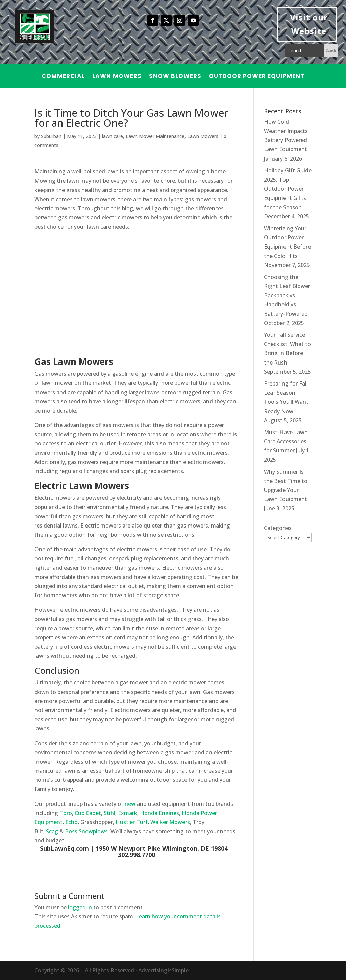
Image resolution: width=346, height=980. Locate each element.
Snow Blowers (175, 77)
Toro (66, 813)
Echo (71, 822)
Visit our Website (309, 24)
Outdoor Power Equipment (257, 77)
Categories (278, 528)
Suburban (51, 136)
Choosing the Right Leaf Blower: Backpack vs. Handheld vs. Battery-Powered (288, 295)
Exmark (128, 813)
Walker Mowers (170, 822)
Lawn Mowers (117, 77)
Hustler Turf (132, 822)
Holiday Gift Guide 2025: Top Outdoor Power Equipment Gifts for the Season (288, 189)
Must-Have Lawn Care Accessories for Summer (286, 441)
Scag (52, 831)
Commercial (63, 77)
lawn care (113, 136)
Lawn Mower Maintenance (155, 136)
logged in (80, 907)
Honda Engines (159, 813)
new (130, 804)
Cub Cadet (88, 813)
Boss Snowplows (86, 831)
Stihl (109, 813)
